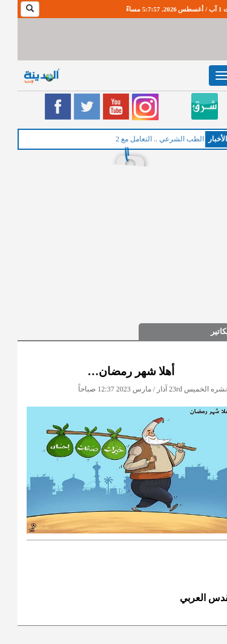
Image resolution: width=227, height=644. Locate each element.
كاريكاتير (207, 331)
